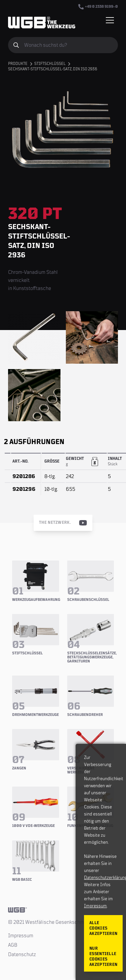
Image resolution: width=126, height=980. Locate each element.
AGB (13, 945)
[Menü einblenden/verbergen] (110, 20)
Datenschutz (22, 954)
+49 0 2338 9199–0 (98, 7)
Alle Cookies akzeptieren (103, 928)
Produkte (18, 64)
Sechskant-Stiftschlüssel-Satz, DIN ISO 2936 (53, 69)
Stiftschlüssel (50, 64)
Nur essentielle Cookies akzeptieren (103, 957)
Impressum (21, 936)
